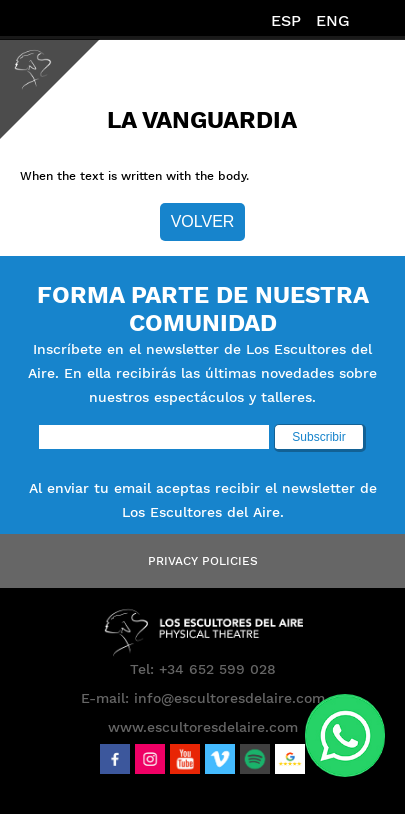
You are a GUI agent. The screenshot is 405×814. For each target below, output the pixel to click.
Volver (203, 221)
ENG (333, 20)
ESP (286, 20)
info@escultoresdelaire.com (229, 698)
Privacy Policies (203, 561)
